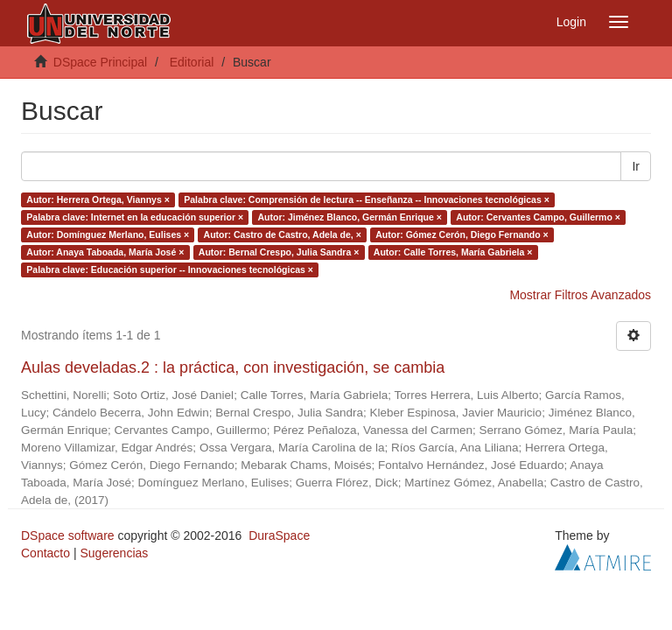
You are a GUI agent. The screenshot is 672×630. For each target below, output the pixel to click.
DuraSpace (279, 535)
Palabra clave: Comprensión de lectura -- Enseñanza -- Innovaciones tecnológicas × (367, 199)
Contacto (45, 553)
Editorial (192, 62)
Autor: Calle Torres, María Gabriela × (453, 252)
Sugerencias (114, 553)
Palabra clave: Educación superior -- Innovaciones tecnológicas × (170, 269)
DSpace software (68, 535)
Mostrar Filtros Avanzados (580, 295)
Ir (636, 166)
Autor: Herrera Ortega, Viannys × (98, 199)
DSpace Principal (100, 62)
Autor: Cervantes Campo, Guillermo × (538, 217)
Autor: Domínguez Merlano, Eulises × (108, 234)
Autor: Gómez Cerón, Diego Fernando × (462, 234)
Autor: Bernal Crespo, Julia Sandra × (279, 252)
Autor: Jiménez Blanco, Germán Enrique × (350, 217)
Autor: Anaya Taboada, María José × (105, 252)
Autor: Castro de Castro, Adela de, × (283, 234)
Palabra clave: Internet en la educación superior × (135, 217)
